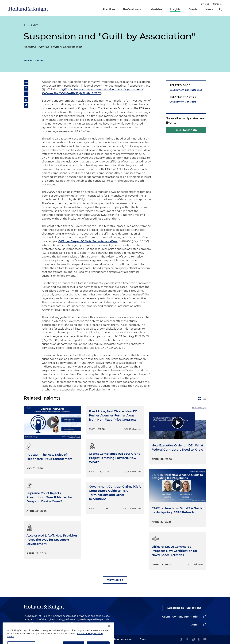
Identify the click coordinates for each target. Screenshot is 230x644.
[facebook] (199, 639)
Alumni (194, 625)
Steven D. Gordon (34, 61)
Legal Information (123, 639)
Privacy (143, 639)
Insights (175, 9)
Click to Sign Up (186, 130)
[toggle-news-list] (205, 398)
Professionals (132, 9)
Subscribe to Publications (184, 608)
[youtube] (205, 639)
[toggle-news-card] (199, 398)
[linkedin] (181, 639)
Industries (155, 9)
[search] (220, 9)
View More (114, 580)
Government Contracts (183, 102)
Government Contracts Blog (186, 90)
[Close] (109, 632)
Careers (217, 4)
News (209, 9)
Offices (205, 4)
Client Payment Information (181, 617)
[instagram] (193, 639)
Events (193, 9)
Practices (109, 9)
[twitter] (187, 639)
